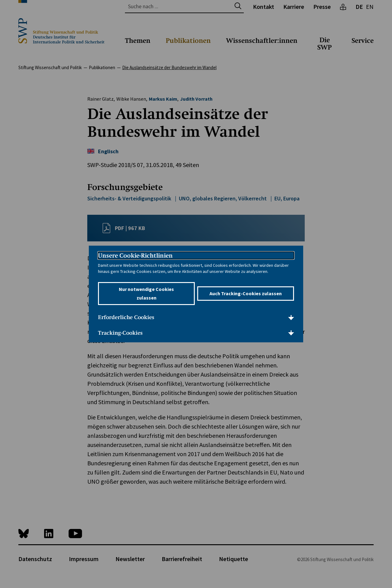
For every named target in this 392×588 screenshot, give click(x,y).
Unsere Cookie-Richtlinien (135, 255)
